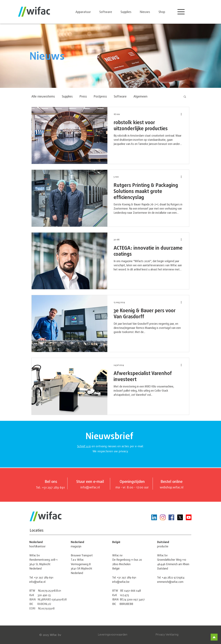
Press (83, 96)
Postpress (100, 96)
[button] (181, 12)
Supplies (67, 96)
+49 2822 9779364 (173, 577)
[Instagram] (163, 517)
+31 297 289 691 (44, 577)
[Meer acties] (182, 114)
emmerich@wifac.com (170, 582)
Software (120, 96)
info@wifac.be (121, 582)
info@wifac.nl (37, 582)
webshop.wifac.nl (172, 487)
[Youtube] (189, 517)
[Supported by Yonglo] (172, 630)
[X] (180, 517)
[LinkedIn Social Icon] (154, 517)
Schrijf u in (84, 446)
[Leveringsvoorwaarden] (114, 635)
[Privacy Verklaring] (170, 635)
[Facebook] (171, 517)
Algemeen (140, 96)
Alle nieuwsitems (43, 96)
